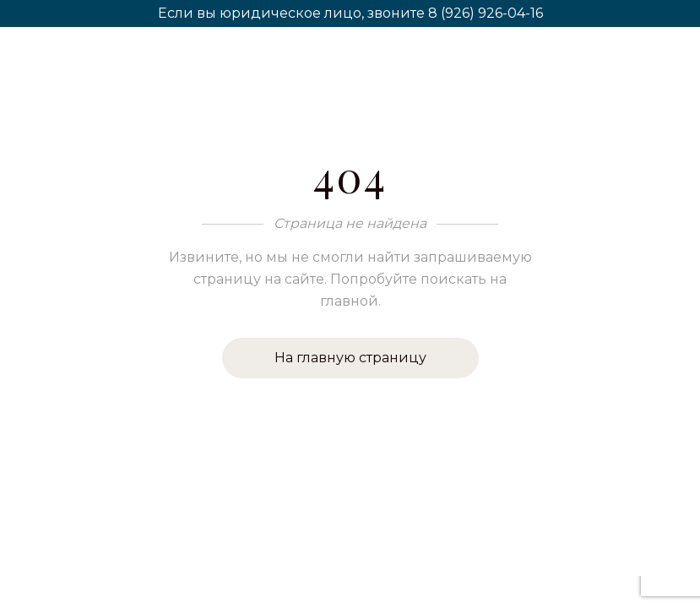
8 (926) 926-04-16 (486, 13)
